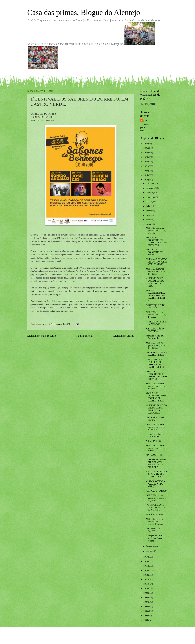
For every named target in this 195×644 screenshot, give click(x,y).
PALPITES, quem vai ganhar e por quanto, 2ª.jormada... (155, 427)
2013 (146, 575)
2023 (146, 157)
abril (148, 220)
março (149, 224)
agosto (149, 202)
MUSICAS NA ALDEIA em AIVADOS (156, 323)
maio (148, 215)
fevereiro (150, 546)
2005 (146, 611)
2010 (146, 588)
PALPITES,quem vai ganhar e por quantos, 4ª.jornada (156, 315)
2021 (146, 166)
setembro (150, 197)
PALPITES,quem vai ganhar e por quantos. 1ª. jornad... (156, 498)
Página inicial (85, 336)
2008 (146, 598)
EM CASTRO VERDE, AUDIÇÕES (156, 306)
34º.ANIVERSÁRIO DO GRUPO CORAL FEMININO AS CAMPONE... (156, 409)
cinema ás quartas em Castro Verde (155, 435)
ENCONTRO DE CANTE (153, 530)
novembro (150, 188)
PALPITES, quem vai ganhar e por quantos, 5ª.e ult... (156, 230)
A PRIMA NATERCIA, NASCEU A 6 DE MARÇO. (156, 484)
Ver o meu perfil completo (145, 128)
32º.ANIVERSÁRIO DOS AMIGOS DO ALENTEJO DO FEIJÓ (155, 282)
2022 (146, 162)
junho (149, 211)
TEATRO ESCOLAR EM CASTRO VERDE (156, 354)
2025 (146, 148)
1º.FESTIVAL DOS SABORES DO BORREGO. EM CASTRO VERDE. (155, 363)
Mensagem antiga (124, 336)
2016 (146, 561)
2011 (146, 584)
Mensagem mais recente (42, 336)
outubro (149, 193)
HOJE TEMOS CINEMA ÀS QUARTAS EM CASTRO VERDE (156, 474)
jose (145, 121)
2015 (146, 566)
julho (148, 206)
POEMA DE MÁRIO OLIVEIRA (155, 330)
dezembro (150, 184)
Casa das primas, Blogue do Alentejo (84, 12)
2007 (146, 602)
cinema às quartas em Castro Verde (155, 337)
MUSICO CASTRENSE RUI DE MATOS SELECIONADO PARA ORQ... (156, 463)
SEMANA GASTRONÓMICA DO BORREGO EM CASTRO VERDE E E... (156, 296)
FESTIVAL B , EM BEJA (156, 491)
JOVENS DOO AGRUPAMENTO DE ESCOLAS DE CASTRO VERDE (156, 397)
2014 (146, 570)
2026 (146, 144)
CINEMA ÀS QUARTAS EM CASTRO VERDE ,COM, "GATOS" (156, 262)
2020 (146, 171)
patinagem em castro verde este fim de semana (154, 538)
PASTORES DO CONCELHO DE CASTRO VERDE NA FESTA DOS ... (156, 241)
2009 (146, 593)
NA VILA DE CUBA (155, 515)
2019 (146, 175)
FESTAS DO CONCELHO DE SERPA (154, 252)
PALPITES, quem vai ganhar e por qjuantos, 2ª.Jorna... (156, 448)
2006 (146, 607)
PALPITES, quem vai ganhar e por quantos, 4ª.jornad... (156, 271)
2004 (146, 616)
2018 (146, 180)
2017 (146, 557)
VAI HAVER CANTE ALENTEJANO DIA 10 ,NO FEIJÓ (156, 507)
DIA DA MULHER (154, 455)
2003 (146, 620)
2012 (146, 579)
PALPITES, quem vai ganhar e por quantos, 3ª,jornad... (156, 386)
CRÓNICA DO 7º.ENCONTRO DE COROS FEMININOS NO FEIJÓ (156, 375)
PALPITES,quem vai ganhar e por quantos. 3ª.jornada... (156, 345)
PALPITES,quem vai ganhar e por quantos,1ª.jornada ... (156, 522)
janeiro (149, 551)
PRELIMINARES (153, 441)
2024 (146, 153)
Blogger (114, 638)
